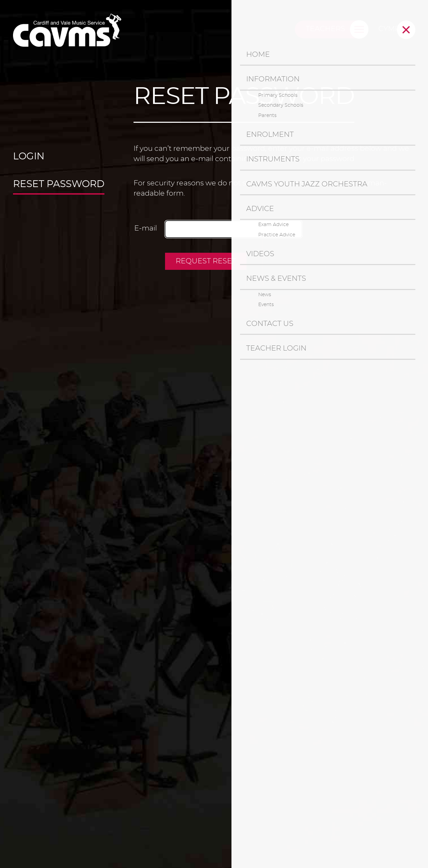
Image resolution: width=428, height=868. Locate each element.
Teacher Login (276, 348)
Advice (260, 209)
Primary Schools (278, 95)
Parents (267, 116)
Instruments (273, 159)
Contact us (270, 324)
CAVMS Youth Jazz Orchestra (307, 184)
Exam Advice (273, 225)
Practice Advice (277, 235)
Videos (260, 254)
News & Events (276, 279)
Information (273, 79)
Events (266, 305)
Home (258, 55)
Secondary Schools (281, 105)
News (265, 295)
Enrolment (270, 135)
